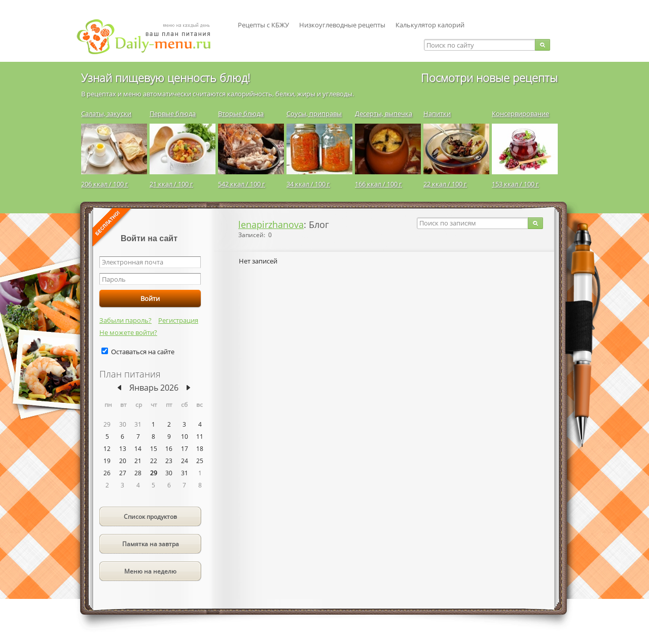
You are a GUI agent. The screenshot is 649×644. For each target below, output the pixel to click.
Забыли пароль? (125, 320)
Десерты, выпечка (384, 113)
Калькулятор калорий (430, 25)
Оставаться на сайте (143, 352)
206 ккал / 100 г (105, 184)
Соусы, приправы (314, 113)
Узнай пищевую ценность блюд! (166, 78)
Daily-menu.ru (150, 37)
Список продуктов (150, 517)
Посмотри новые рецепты (489, 78)
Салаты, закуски (106, 113)
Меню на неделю (150, 571)
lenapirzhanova (271, 224)
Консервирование (520, 113)
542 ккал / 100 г (242, 184)
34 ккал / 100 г (308, 184)
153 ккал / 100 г (515, 184)
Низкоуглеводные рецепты (342, 25)
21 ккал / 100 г (171, 184)
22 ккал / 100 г (445, 184)
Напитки (437, 113)
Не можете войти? (128, 332)
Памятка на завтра (151, 544)
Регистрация (178, 320)
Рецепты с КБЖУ (263, 25)
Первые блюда (173, 113)
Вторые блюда (241, 113)
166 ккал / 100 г (378, 184)
